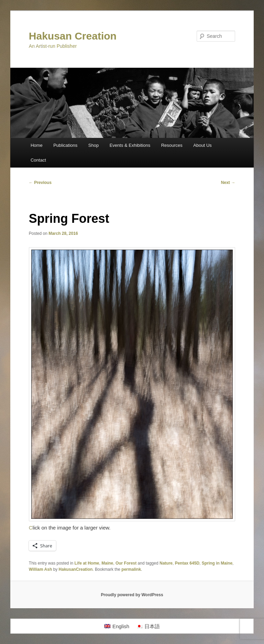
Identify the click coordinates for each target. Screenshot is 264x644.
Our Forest (126, 563)
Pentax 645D (187, 563)
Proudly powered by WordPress (132, 595)
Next (228, 183)
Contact (38, 160)
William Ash (40, 569)
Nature (166, 563)
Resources (172, 145)
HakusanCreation (76, 569)
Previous (40, 183)
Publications (65, 145)
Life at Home (87, 563)
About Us (202, 145)
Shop (93, 145)
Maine (107, 563)
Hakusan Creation (73, 36)
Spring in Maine (217, 563)
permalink (131, 569)
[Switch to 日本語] (148, 626)
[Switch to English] (117, 626)
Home (37, 145)
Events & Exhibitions (130, 145)
